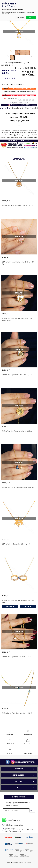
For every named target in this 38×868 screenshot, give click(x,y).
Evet (31, 17)
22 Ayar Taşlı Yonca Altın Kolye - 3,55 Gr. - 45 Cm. (18, 200)
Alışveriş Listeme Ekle (10, 94)
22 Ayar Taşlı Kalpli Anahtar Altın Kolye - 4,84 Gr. (17, 370)
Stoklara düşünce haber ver (17, 79)
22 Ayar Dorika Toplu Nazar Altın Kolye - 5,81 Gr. (17, 708)
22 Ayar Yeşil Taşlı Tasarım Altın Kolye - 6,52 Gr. (17, 426)
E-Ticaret (14, 865)
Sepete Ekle (10, 601)
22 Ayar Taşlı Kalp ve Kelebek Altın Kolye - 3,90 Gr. (18, 482)
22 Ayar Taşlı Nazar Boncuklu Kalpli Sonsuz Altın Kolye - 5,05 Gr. (17, 314)
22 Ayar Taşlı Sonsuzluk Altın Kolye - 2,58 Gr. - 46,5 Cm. (18, 258)
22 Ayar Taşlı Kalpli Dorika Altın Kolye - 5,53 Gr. (17, 652)
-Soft (10, 865)
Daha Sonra (20, 17)
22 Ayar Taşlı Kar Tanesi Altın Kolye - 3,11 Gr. (16, 539)
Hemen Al (28, 601)
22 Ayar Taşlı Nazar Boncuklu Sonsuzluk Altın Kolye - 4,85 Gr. (19, 596)
